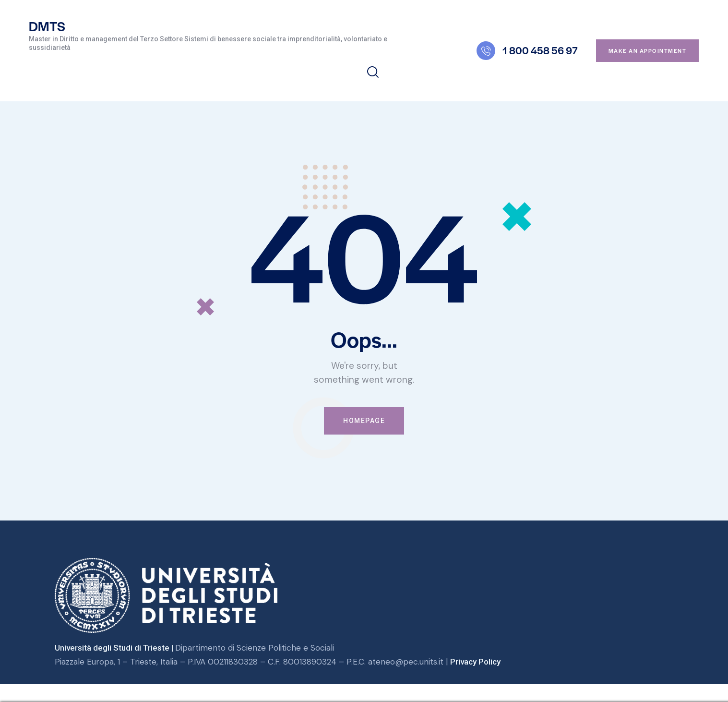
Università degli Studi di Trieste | (115, 648)
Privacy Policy (475, 662)
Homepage (364, 421)
